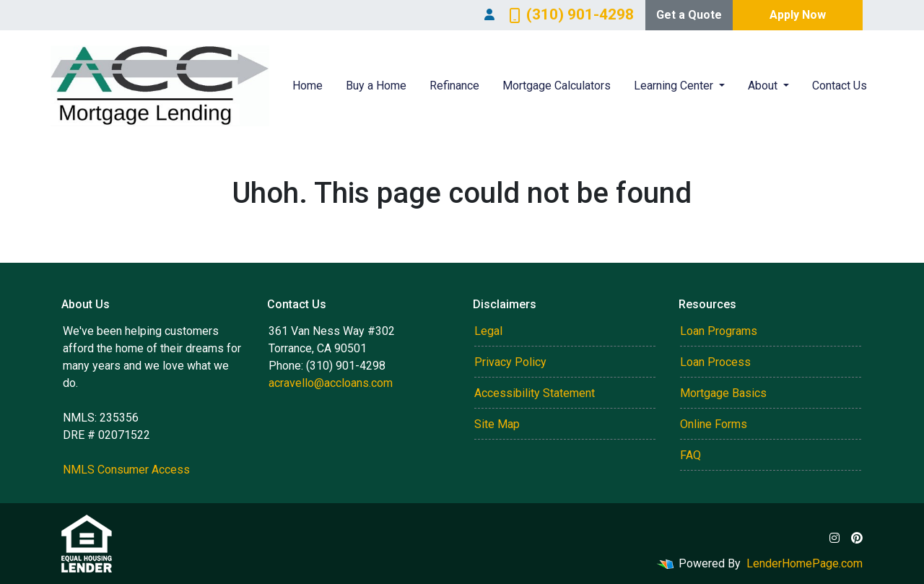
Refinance (454, 86)
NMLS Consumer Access (126, 470)
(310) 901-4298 (571, 14)
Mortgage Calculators (557, 86)
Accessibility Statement (535, 393)
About (764, 86)
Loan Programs (719, 331)
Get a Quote (689, 15)
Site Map (497, 424)
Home (308, 86)
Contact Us (840, 86)
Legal (488, 331)
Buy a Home (376, 86)
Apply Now (798, 15)
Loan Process (715, 362)
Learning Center (675, 86)
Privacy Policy (510, 362)
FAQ (690, 455)
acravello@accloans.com (331, 383)
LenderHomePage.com (805, 563)
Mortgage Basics (723, 393)
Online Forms (714, 424)
